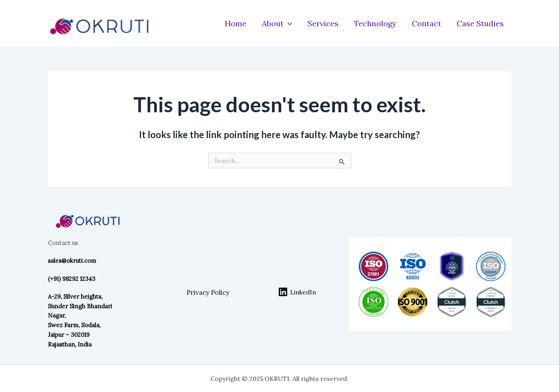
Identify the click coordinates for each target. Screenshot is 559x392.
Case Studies (480, 23)
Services (323, 23)
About (277, 24)
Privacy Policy (208, 292)
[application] (288, 24)
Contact (426, 23)
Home (236, 23)
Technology (375, 23)
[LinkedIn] (297, 292)
